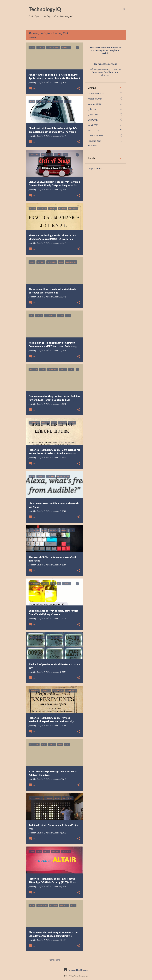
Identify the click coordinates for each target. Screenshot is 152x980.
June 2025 (93, 115)
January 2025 (95, 141)
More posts (54, 960)
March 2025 (94, 130)
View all (32, 37)
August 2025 (95, 104)
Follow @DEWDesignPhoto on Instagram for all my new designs (105, 72)
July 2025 (93, 109)
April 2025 (93, 125)
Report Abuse (95, 169)
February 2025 (96, 136)
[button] (78, 88)
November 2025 (96, 93)
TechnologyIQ (45, 9)
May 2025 (93, 120)
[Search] (124, 9)
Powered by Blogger (76, 970)
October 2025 (95, 99)
